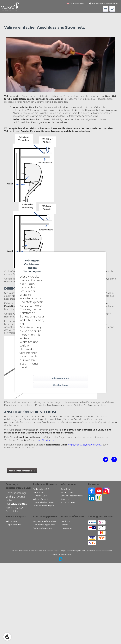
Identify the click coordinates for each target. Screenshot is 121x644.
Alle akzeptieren (61, 378)
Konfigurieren (61, 385)
